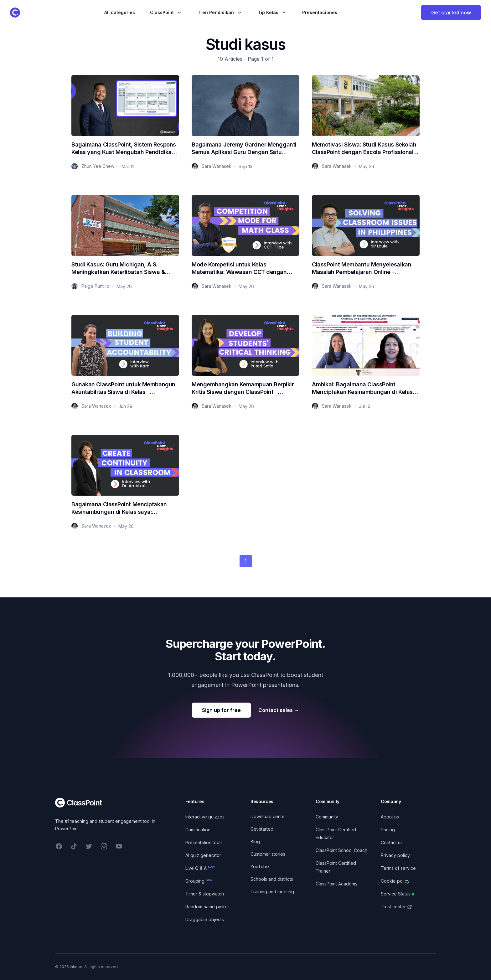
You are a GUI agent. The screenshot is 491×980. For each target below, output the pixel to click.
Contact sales (279, 710)
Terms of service (398, 868)
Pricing (388, 830)
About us (390, 817)
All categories (120, 12)
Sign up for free (221, 710)
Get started (262, 829)
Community (327, 817)
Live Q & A (200, 868)
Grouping (199, 881)
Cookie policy (395, 881)
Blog (255, 841)
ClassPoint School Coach (341, 850)
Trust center (396, 907)
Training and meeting (272, 892)
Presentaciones (320, 12)
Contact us (392, 842)
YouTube (260, 867)
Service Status (398, 894)
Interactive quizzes (205, 817)
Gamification (198, 830)
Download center (268, 816)
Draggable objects (205, 919)
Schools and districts (272, 879)
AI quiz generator (203, 855)
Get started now (451, 13)
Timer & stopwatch (205, 894)
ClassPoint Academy (337, 884)
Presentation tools (204, 842)
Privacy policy (395, 855)
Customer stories (268, 854)
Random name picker (207, 907)
